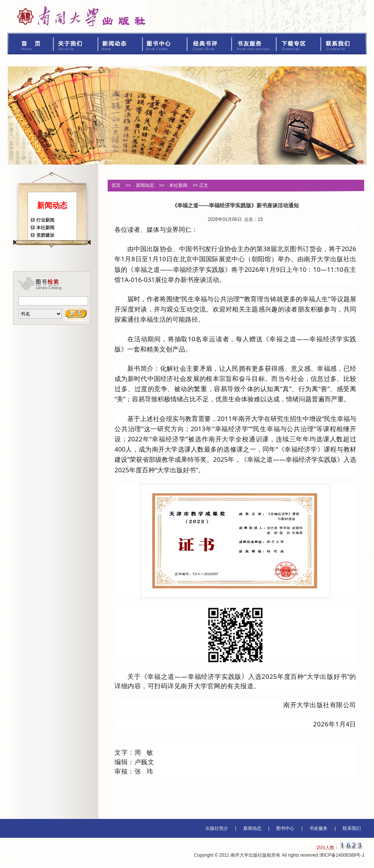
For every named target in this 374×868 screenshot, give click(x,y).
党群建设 (45, 235)
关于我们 (76, 44)
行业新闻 (45, 220)
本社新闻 (45, 228)
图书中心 (165, 44)
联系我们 (344, 44)
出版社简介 (217, 828)
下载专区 (299, 44)
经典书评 (210, 44)
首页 (31, 44)
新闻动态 (121, 44)
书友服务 (254, 44)
